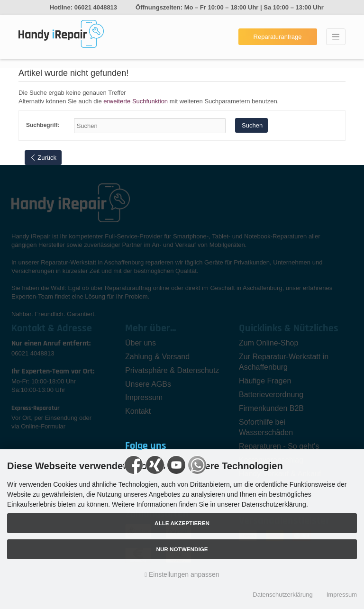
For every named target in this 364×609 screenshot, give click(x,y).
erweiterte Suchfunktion (136, 101)
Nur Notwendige (182, 549)
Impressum (342, 595)
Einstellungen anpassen (182, 574)
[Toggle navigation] (336, 37)
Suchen (251, 125)
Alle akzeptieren (182, 523)
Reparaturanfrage (278, 37)
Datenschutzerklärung (282, 595)
